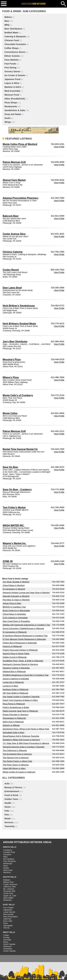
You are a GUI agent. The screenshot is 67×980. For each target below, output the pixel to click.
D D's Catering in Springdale (15, 618)
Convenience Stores (15, 52)
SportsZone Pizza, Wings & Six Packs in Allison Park (26, 729)
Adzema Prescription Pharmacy (21, 198)
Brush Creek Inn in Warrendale (16, 611)
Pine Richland (9, 861)
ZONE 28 (8, 561)
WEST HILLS (9, 932)
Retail (7, 819)
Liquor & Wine (12, 83)
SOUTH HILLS (10, 877)
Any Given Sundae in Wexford (16, 582)
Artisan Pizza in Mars (12, 603)
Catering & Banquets (15, 36)
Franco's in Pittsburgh (12, 646)
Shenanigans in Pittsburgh (14, 718)
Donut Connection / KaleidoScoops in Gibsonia (23, 628)
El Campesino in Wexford (14, 589)
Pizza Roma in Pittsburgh (14, 704)
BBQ (7, 25)
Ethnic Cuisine (12, 56)
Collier (6, 935)
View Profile (59, 147)
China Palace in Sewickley (14, 614)
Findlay (6, 937)
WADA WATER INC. (14, 525)
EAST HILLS (9, 905)
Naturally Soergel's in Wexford (16, 596)
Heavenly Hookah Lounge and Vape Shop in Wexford (26, 593)
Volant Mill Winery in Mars (14, 768)
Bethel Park (8, 882)
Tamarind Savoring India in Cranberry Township (24, 747)
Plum (6, 923)
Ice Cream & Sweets (15, 75)
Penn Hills (8, 921)
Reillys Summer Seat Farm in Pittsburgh (20, 711)
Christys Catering (13, 252)
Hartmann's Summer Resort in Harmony (20, 664)
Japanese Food (12, 79)
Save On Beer (10, 467)
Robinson (7, 946)
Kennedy (7, 940)
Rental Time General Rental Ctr (20, 449)
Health (8, 803)
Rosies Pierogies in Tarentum (16, 715)
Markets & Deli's (13, 87)
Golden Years (11, 799)
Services (9, 822)
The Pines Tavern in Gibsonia (16, 765)
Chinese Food (12, 40)
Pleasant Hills (9, 891)
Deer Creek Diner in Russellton (16, 621)
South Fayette (9, 951)
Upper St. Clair (10, 896)
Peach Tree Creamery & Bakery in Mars (20, 700)
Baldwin (7, 880)
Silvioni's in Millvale (11, 725)
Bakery (8, 17)
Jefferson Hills (9, 887)
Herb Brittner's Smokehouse (19, 306)
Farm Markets (12, 60)
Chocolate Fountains (15, 44)
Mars (6, 857)
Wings (8, 122)
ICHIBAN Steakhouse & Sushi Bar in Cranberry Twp (26, 675)
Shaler (6, 868)
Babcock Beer (11, 216)
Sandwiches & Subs (15, 110)
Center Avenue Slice (14, 234)
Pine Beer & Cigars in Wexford (16, 600)
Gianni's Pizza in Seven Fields (16, 654)
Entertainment (12, 791)
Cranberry (8, 850)
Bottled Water (12, 33)
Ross (6, 866)
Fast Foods (10, 64)
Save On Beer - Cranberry (17, 490)
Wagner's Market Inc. (15, 543)
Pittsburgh (8, 863)
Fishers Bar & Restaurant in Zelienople (20, 643)
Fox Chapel (8, 908)
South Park (8, 893)
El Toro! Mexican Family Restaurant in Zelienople (24, 639)
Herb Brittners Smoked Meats (19, 324)
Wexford (7, 872)
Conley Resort (11, 270)
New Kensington (10, 917)
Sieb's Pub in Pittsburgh (13, 722)
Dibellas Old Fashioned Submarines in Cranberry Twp (26, 625)
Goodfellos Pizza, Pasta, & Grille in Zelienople (23, 661)
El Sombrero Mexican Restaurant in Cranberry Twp (25, 636)
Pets (7, 815)
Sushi (7, 118)
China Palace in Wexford (14, 585)
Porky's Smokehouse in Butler (16, 707)
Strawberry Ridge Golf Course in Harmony (21, 740)
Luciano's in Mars (10, 686)
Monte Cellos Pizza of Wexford (20, 144)
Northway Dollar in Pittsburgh (16, 689)
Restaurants (11, 106)
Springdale (8, 926)
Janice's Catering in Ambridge (16, 679)
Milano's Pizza (11, 377)
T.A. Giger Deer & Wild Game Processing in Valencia (26, 743)
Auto (7, 784)
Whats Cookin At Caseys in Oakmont (19, 772)
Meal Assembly (12, 91)
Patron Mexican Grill (14, 162)
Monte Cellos (10, 413)
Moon (6, 942)
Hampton (7, 854)
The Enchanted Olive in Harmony (17, 754)
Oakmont (7, 919)
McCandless (9, 859)
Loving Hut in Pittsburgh (13, 682)
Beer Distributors (13, 29)
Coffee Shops (11, 48)
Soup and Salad (13, 114)
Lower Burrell (9, 912)
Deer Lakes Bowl (12, 288)
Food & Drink (11, 795)
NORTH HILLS (10, 847)
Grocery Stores (12, 71)
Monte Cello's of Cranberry (18, 395)
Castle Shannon (10, 884)
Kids (7, 811)
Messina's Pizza (12, 359)
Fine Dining (10, 68)
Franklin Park (9, 852)
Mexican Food (12, 95)
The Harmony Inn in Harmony (16, 758)
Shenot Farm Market (14, 180)
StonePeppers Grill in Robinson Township (21, 736)
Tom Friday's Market (14, 507)
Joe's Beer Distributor (15, 342)
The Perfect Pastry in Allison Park (17, 761)
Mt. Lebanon (9, 889)
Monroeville (8, 914)
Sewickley (8, 949)
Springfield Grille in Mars (13, 732)
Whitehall (7, 900)
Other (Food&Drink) (15, 99)
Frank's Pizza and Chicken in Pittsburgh (20, 650)
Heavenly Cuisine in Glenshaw (16, 668)
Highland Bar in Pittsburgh (14, 671)
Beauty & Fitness (13, 787)
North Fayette (9, 944)
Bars (7, 21)
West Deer (8, 870)
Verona (6, 928)
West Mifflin (8, 898)
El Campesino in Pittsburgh (15, 632)
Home (8, 807)
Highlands (8, 910)
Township (9, 826)
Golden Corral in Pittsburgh (15, 657)
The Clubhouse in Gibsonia (15, 750)
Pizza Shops (11, 103)
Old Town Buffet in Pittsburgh (15, 693)
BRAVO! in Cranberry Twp (14, 607)
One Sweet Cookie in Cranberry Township (21, 697)
